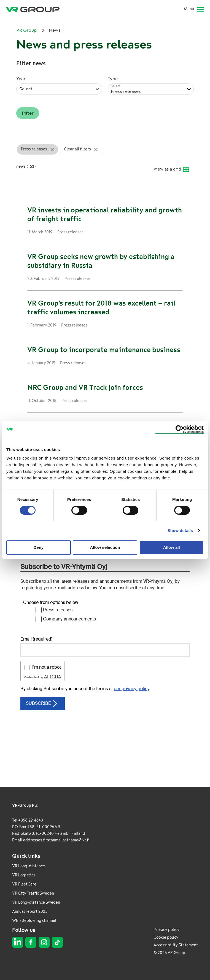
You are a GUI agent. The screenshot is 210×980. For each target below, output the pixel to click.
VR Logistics (24, 875)
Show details (180, 531)
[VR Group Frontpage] (33, 9)
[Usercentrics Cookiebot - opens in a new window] (180, 429)
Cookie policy (166, 937)
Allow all (172, 547)
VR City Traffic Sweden (33, 893)
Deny (38, 547)
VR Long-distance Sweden (36, 902)
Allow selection (105, 547)
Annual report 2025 (30, 912)
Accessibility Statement (176, 945)
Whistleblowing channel (34, 921)
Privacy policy (166, 930)
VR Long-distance (29, 866)
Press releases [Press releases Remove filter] (34, 149)
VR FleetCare (24, 884)
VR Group (27, 30)
